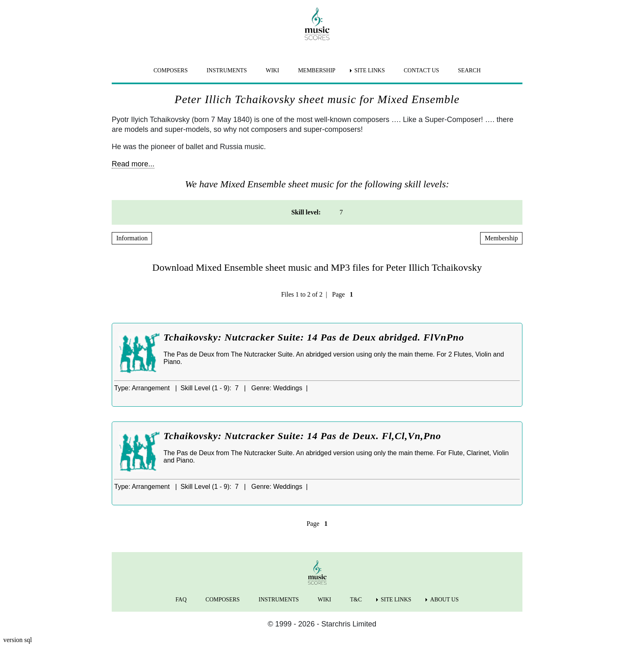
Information (132, 238)
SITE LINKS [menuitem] (370, 70)
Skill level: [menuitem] (306, 212)
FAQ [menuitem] (181, 600)
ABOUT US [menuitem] (444, 600)
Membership (501, 238)
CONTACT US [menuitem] (421, 70)
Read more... (133, 164)
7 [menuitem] (341, 212)
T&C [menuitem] (356, 600)
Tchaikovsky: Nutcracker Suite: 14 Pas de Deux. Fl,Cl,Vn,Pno (302, 436)
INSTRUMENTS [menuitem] (227, 70)
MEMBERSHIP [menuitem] (317, 70)
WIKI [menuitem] (273, 70)
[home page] (317, 24)
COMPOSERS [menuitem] (171, 70)
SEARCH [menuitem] (469, 70)
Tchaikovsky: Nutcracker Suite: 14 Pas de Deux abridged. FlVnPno (314, 337)
